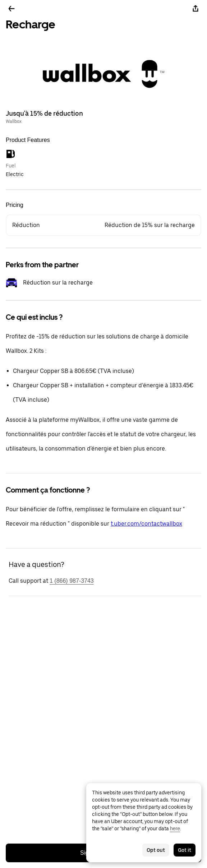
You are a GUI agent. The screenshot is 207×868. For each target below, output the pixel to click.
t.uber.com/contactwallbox (146, 524)
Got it (185, 850)
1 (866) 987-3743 (72, 581)
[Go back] (11, 9)
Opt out (156, 850)
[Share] (195, 9)
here (175, 828)
